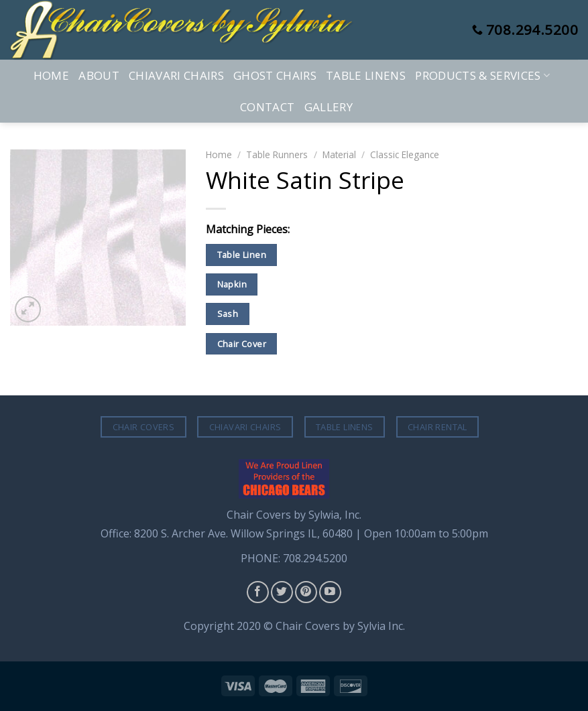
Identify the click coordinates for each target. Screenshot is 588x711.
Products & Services (482, 75)
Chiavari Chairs (176, 75)
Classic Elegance (405, 154)
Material (339, 154)
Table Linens (366, 75)
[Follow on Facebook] (258, 592)
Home (51, 75)
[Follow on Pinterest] (306, 592)
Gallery (329, 107)
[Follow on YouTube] (330, 592)
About (99, 75)
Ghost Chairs (275, 75)
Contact (267, 107)
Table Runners (277, 154)
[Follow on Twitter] (282, 592)
